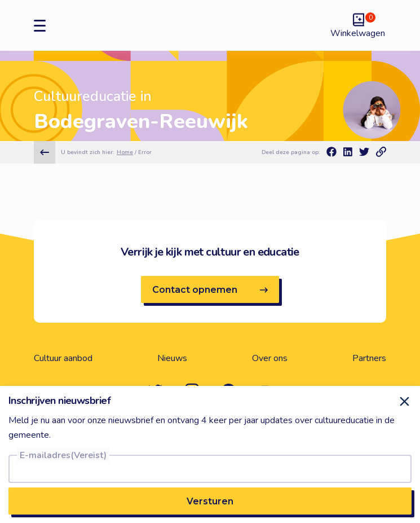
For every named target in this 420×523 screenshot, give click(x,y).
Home (125, 152)
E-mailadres (63, 455)
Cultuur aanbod (63, 358)
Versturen (210, 501)
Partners (369, 358)
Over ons (270, 358)
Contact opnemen (210, 290)
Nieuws (172, 358)
